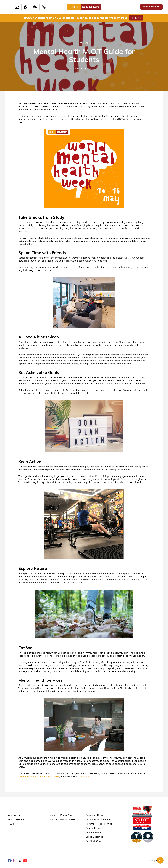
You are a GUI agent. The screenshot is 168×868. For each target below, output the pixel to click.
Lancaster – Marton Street (61, 819)
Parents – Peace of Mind (99, 824)
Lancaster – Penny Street (61, 815)
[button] (6, 7)
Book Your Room (94, 815)
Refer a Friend (93, 828)
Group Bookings (94, 837)
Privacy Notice (93, 832)
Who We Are (15, 815)
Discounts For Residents (99, 819)
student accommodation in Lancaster (39, 776)
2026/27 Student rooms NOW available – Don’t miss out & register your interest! (76, 18)
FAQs (11, 824)
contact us (84, 776)
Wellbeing (84, 43)
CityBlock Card (94, 841)
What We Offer (16, 819)
